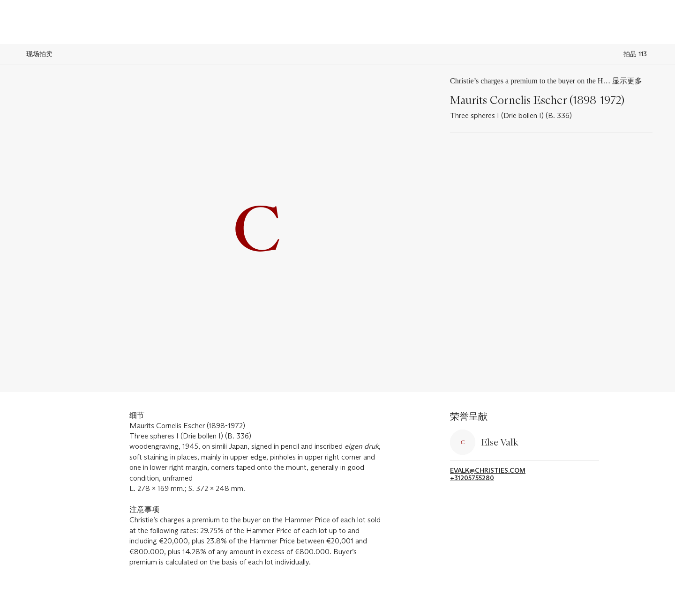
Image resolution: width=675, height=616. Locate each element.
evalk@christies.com (488, 471)
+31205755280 (472, 478)
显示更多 (627, 81)
